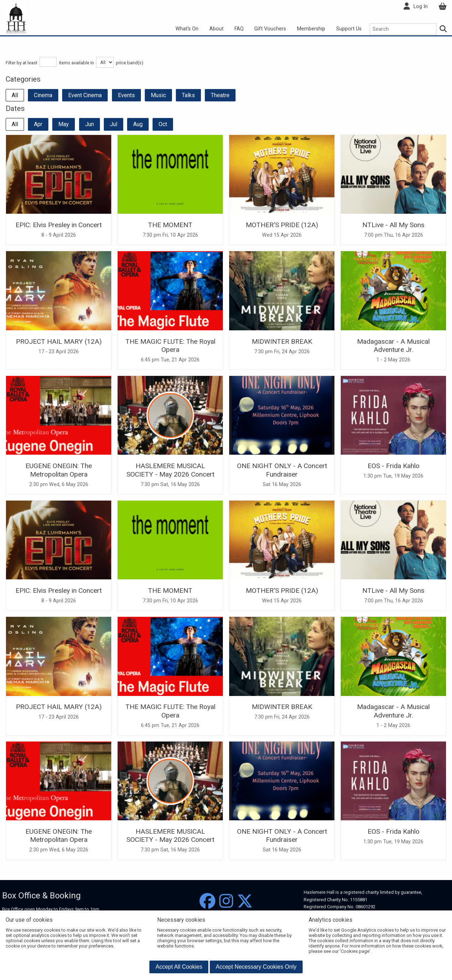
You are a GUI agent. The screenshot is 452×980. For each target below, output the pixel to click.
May (64, 124)
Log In (421, 7)
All (15, 95)
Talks (188, 95)
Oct (163, 124)
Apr (38, 124)
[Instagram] (226, 901)
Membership (311, 29)
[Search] (444, 29)
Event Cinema (85, 95)
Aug (138, 124)
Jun (90, 124)
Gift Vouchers (270, 29)
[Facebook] (207, 901)
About (216, 29)
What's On (187, 29)
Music (158, 95)
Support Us (349, 29)
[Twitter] (245, 901)
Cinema (43, 95)
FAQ (239, 29)
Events (126, 95)
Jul (114, 124)
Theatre (220, 95)
